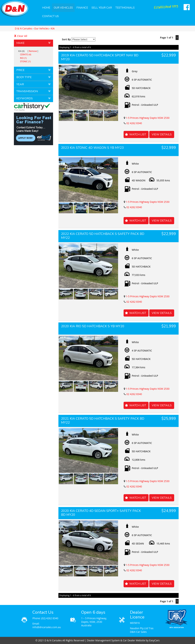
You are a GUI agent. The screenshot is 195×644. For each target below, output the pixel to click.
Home (46, 8)
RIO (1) (23, 58)
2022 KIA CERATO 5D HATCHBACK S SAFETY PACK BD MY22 (103, 236)
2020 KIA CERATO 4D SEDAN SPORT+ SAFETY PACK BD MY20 (101, 513)
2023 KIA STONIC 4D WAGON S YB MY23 (92, 148)
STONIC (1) (25, 61)
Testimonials (125, 8)
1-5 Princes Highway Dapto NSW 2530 (148, 118)
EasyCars (154, 640)
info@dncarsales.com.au (47, 627)
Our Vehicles (63, 8)
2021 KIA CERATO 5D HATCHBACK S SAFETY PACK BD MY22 (103, 421)
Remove (33, 51)
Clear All (22, 36)
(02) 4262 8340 (50, 618)
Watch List (138, 134)
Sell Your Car (102, 8)
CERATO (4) (26, 54)
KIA (53, 28)
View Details (162, 134)
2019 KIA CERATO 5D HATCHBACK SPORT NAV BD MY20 (100, 57)
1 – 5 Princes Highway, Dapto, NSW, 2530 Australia (94, 622)
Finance (82, 8)
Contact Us (50, 16)
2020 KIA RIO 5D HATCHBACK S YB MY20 (93, 326)
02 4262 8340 (134, 123)
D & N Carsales (24, 28)
